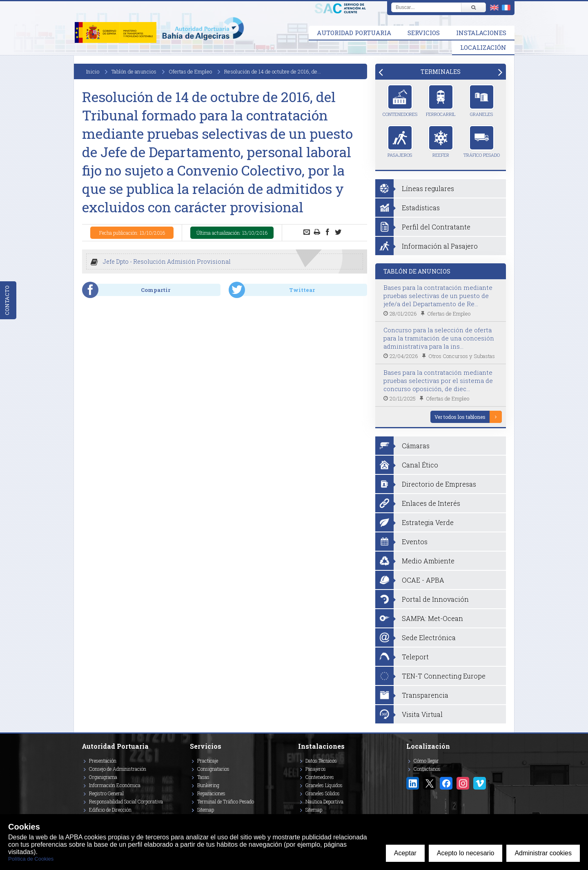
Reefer (441, 141)
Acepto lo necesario (466, 853)
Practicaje (208, 761)
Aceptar (405, 853)
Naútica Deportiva (324, 801)
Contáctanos (427, 769)
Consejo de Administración (118, 769)
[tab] (441, 72)
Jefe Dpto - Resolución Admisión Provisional (167, 261)
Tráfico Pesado (482, 141)
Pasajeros (400, 141)
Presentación (103, 761)
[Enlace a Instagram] (463, 783)
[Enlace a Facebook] (446, 783)
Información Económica (115, 785)
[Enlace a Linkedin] (413, 783)
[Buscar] (473, 7)
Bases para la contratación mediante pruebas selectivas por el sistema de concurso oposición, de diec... (438, 380)
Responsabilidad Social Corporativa (126, 801)
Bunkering (208, 785)
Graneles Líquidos (324, 785)
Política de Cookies (31, 859)
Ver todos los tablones (460, 417)
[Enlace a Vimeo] (480, 783)
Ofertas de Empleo (190, 71)
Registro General (106, 793)
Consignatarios (213, 769)
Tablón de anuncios (134, 71)
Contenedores (400, 100)
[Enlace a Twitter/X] (429, 783)
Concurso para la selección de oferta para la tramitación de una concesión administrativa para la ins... (439, 338)
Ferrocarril (441, 100)
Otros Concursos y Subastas (462, 356)
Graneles (482, 100)
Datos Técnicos (321, 761)
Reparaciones (211, 793)
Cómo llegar (426, 761)
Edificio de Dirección (110, 810)
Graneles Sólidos (323, 793)
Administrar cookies (543, 853)
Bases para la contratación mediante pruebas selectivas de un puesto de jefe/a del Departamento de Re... (438, 296)
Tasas (203, 777)
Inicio (93, 71)
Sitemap (206, 810)
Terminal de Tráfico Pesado (226, 801)
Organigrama (103, 777)
